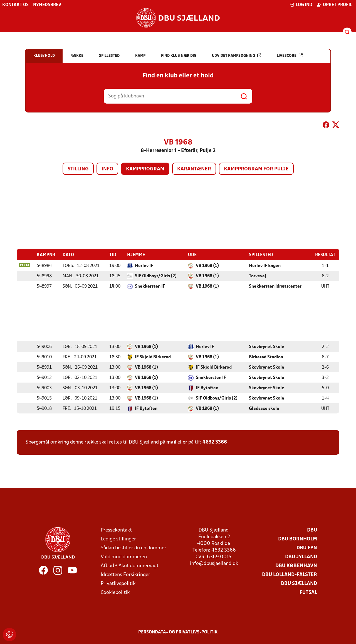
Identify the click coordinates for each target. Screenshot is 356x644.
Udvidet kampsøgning (237, 56)
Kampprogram (145, 169)
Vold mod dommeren (124, 557)
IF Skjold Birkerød (153, 357)
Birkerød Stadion (266, 357)
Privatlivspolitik (118, 583)
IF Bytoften (207, 388)
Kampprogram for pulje (256, 169)
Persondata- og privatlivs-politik (178, 632)
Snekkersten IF (150, 286)
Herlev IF (144, 266)
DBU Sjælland (299, 583)
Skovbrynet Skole (267, 347)
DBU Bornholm (298, 539)
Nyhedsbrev (47, 5)
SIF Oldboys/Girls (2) (156, 276)
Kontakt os (15, 5)
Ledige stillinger (118, 539)
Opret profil (334, 5)
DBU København (296, 566)
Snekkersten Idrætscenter (275, 286)
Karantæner (194, 169)
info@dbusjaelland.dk (214, 563)
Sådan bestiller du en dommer (133, 548)
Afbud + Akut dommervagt (130, 566)
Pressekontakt (116, 530)
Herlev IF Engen (265, 266)
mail (171, 442)
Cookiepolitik (115, 592)
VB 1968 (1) (207, 266)
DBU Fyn (307, 548)
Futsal (308, 592)
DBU (312, 530)
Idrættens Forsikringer (125, 575)
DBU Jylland (301, 557)
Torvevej (258, 276)
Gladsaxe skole (264, 408)
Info (107, 169)
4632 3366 (215, 442)
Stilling (78, 169)
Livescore (290, 56)
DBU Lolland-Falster (290, 575)
